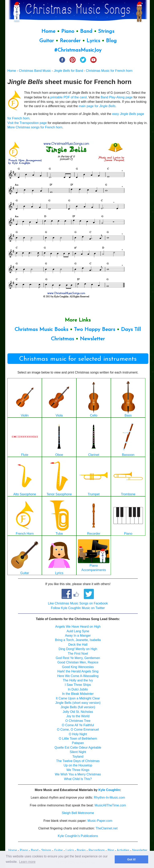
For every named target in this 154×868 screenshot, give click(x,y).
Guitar (47, 41)
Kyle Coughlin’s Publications (78, 836)
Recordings (97, 850)
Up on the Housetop (78, 765)
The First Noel (78, 654)
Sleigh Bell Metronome (78, 813)
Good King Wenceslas (78, 667)
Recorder (70, 41)
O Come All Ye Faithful (78, 725)
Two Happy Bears (95, 330)
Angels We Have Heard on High (78, 627)
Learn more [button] (27, 862)
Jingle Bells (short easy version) (78, 703)
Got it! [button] (132, 859)
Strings (106, 31)
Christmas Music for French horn (109, 71)
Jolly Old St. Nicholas (78, 712)
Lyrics (93, 41)
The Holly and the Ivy (78, 680)
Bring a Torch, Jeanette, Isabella (78, 640)
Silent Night (78, 752)
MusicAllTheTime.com (110, 805)
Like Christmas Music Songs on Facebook (78, 603)
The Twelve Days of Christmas (78, 761)
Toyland (78, 757)
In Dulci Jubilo (78, 689)
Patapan (78, 743)
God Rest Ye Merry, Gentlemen (78, 658)
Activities (123, 850)
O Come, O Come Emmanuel (78, 730)
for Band (68, 71)
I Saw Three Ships (78, 685)
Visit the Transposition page (27, 123)
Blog (111, 41)
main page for (97, 106)
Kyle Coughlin (109, 790)
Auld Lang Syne (78, 631)
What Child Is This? (78, 779)
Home (48, 31)
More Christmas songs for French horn (35, 127)
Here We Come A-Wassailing (78, 676)
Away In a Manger (78, 636)
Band (87, 31)
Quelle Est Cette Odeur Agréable (78, 748)
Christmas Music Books (41, 330)
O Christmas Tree (78, 721)
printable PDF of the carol (68, 97)
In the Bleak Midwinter (78, 694)
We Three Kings (78, 770)
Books (81, 850)
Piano (68, 31)
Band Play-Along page (117, 97)
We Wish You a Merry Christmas (78, 774)
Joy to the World (78, 716)
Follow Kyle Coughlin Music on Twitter (78, 608)
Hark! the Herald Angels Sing (78, 671)
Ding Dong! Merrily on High (78, 649)
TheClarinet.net (107, 828)
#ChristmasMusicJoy (78, 50)
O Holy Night (78, 734)
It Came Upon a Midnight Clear (78, 698)
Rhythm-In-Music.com (109, 798)
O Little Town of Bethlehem (78, 739)
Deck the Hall (78, 645)
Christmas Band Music (35, 71)
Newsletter (92, 339)
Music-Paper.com (100, 821)
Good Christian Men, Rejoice (78, 662)
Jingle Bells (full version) (78, 707)
